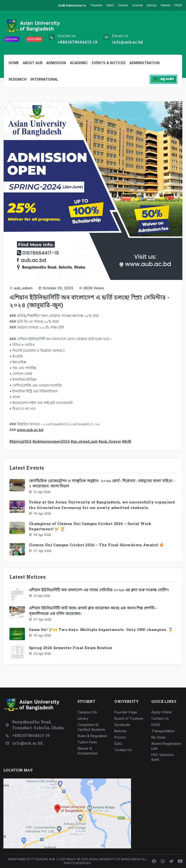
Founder (97, 5)
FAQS (178, 5)
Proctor (120, 737)
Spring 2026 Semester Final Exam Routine (71, 648)
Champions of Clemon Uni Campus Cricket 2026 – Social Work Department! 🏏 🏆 (90, 526)
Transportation (163, 731)
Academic (79, 63)
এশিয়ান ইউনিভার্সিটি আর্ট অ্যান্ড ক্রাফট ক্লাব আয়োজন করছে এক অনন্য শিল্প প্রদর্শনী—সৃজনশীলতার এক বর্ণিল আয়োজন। (93, 611)
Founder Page (126, 712)
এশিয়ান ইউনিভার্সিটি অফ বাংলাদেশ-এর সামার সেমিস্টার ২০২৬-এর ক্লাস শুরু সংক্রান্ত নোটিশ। (99, 590)
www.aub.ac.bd (30, 430)
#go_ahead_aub (84, 441)
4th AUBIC (12, 39)
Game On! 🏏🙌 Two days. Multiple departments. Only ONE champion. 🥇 (101, 629)
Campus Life (87, 712)
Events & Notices (109, 63)
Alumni (165, 5)
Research (18, 79)
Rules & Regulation (92, 736)
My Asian (159, 737)
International (44, 79)
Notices (120, 731)
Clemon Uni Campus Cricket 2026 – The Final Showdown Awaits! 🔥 (96, 545)
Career (123, 5)
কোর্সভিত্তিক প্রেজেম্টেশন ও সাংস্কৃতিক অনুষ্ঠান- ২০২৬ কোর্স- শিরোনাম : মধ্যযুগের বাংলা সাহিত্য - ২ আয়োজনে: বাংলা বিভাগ (102, 483)
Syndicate (122, 725)
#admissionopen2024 (51, 441)
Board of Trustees (129, 718)
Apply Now (34, 39)
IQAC (110, 5)
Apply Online (162, 712)
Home (14, 63)
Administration (145, 63)
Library (152, 5)
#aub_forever (110, 441)
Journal (137, 5)
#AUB (127, 441)
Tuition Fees (87, 742)
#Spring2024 (20, 441)
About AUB (33, 63)
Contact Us (123, 750)
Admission (56, 63)
